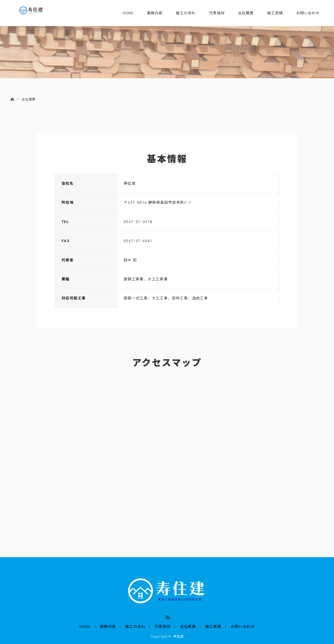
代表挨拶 (217, 13)
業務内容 (155, 13)
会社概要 (246, 13)
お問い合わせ (308, 13)
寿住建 (178, 636)
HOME (128, 13)
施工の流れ (186, 13)
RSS (167, 616)
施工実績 (275, 13)
